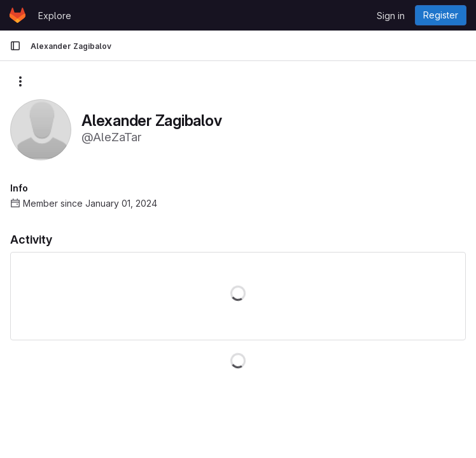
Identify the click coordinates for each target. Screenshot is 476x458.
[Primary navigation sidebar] (15, 46)
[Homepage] (17, 15)
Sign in (391, 16)
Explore (55, 16)
